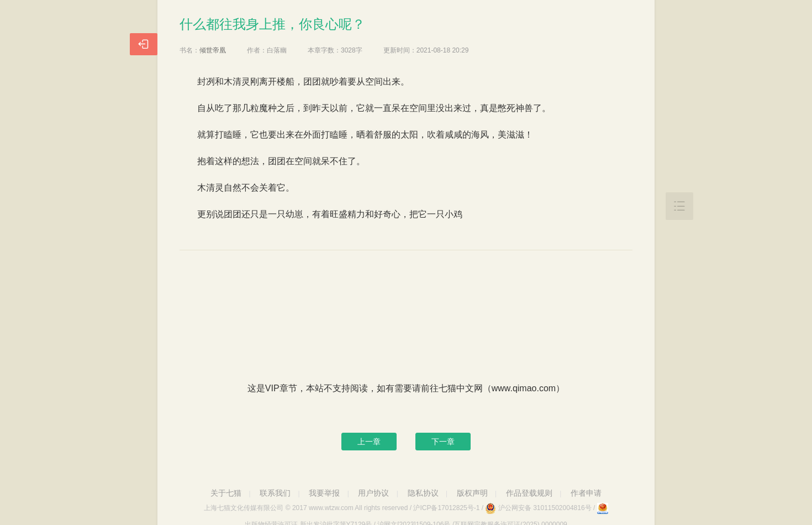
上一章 (369, 442)
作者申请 (586, 493)
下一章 (443, 442)
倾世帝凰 (213, 50)
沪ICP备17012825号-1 (446, 508)
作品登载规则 (529, 493)
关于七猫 (226, 493)
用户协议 (373, 493)
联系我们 (275, 493)
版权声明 (472, 493)
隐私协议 (423, 493)
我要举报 (324, 493)
